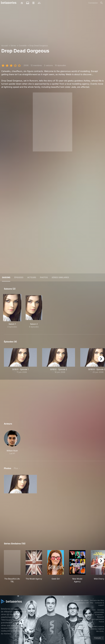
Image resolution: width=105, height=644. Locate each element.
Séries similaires (60, 277)
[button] (12, 443)
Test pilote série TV (82, 619)
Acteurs (32, 277)
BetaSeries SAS (80, 615)
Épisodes (19, 277)
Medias (91, 615)
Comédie (23, 46)
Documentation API (82, 603)
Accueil (5, 46)
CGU (94, 610)
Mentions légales (76, 610)
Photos (44, 277)
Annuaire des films (97, 600)
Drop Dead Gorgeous (39, 46)
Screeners (99, 615)
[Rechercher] (102, 3)
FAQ (92, 603)
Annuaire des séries (81, 600)
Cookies (87, 610)
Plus (16, 468)
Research (101, 617)
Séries (13, 46)
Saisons (6, 277)
